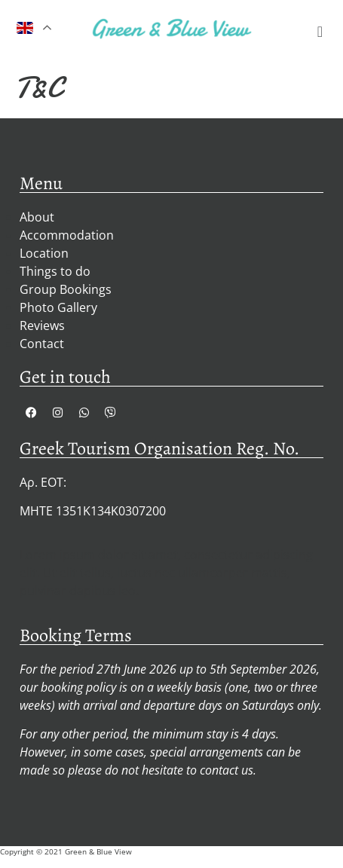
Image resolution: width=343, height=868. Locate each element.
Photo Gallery (58, 307)
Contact (42, 344)
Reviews (42, 325)
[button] (320, 32)
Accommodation (67, 235)
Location (44, 253)
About (37, 217)
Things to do (55, 271)
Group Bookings (66, 289)
